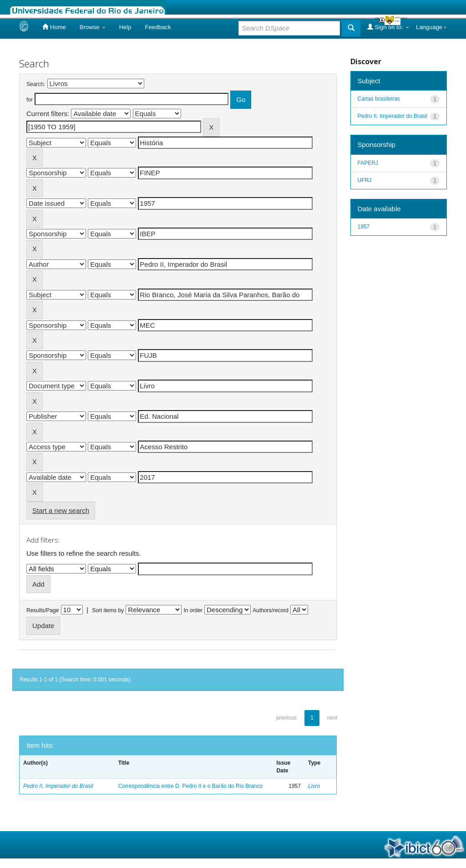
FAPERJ (368, 163)
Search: (36, 84)
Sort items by (108, 610)
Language (431, 27)
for (30, 100)
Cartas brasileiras (379, 99)
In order (193, 610)
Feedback (158, 27)
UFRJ (365, 180)
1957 (364, 227)
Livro (314, 786)
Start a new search (61, 510)
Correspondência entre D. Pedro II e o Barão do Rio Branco (191, 786)
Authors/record (271, 610)
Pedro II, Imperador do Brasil (58, 786)
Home (54, 27)
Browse (93, 27)
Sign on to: (388, 27)
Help (125, 27)
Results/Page (43, 610)
